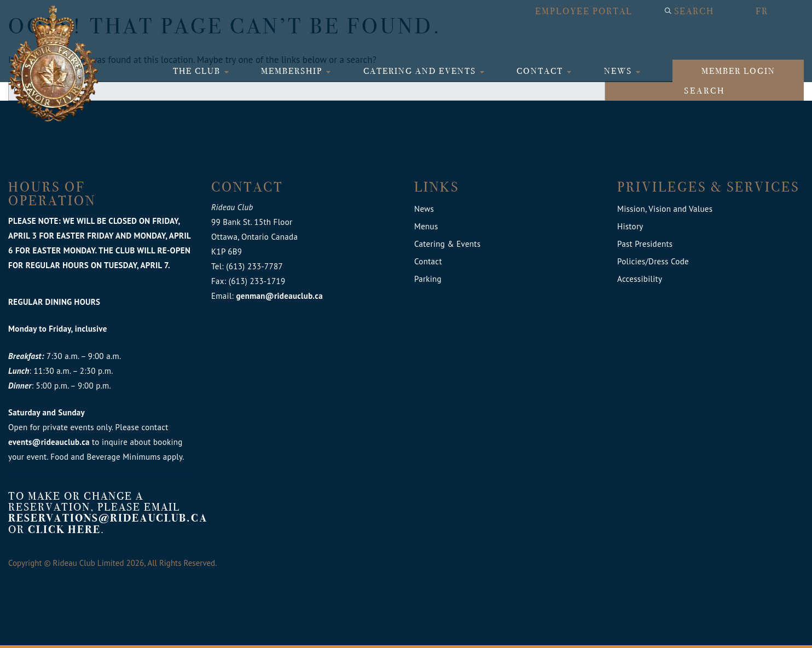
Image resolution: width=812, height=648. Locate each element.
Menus (426, 226)
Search (694, 11)
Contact (541, 71)
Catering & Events (447, 244)
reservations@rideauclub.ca (108, 518)
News (619, 71)
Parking (428, 279)
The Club (198, 71)
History (630, 226)
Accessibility (640, 279)
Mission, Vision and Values (665, 209)
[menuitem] (774, 11)
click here (64, 530)
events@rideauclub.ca (49, 442)
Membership (293, 71)
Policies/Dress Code (653, 261)
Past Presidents (645, 244)
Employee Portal (584, 11)
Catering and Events (421, 71)
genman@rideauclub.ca (279, 296)
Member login (738, 71)
